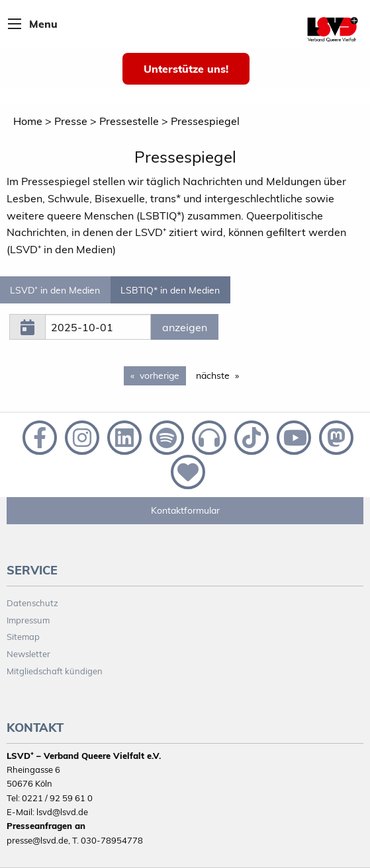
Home (28, 121)
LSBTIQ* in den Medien (170, 290)
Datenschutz (32, 603)
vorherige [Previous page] (163, 375)
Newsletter (28, 654)
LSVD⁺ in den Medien (55, 290)
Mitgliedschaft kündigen (55, 671)
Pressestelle (129, 121)
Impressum (28, 620)
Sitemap (23, 637)
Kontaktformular (185, 510)
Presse (71, 121)
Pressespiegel (205, 121)
